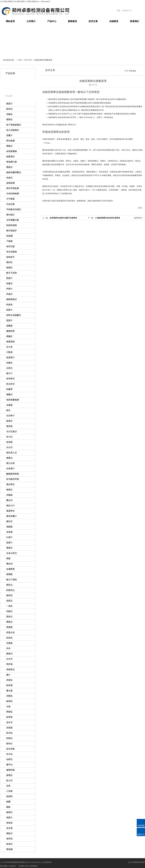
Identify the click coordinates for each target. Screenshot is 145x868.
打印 (126, 71)
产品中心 (52, 21)
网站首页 (10, 21)
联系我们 (135, 21)
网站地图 (4, 866)
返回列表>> (139, 218)
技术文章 (93, 21)
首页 (20, 60)
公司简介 (31, 21)
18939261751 (127, 11)
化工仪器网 (133, 862)
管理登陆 (34, 866)
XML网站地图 (6, 2)
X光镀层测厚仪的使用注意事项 (107, 218)
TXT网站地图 (30, 2)
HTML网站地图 (18, 2)
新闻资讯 (72, 21)
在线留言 (114, 21)
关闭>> (141, 208)
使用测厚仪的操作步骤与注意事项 (63, 218)
